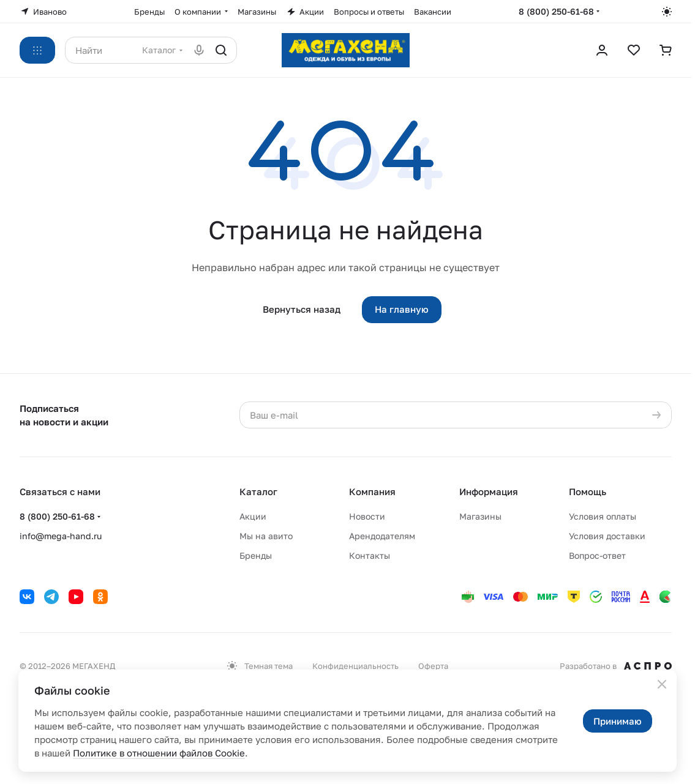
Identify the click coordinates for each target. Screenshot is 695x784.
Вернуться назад (302, 309)
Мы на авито (266, 536)
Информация (489, 491)
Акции (253, 516)
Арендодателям (382, 536)
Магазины (480, 516)
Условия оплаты (603, 516)
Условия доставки (607, 536)
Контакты (370, 555)
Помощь (588, 491)
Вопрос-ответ (597, 555)
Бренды (256, 555)
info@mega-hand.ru (61, 536)
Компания (372, 491)
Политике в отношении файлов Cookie (159, 753)
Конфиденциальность (355, 666)
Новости (367, 516)
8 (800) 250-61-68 (556, 11)
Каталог (258, 491)
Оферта (433, 666)
